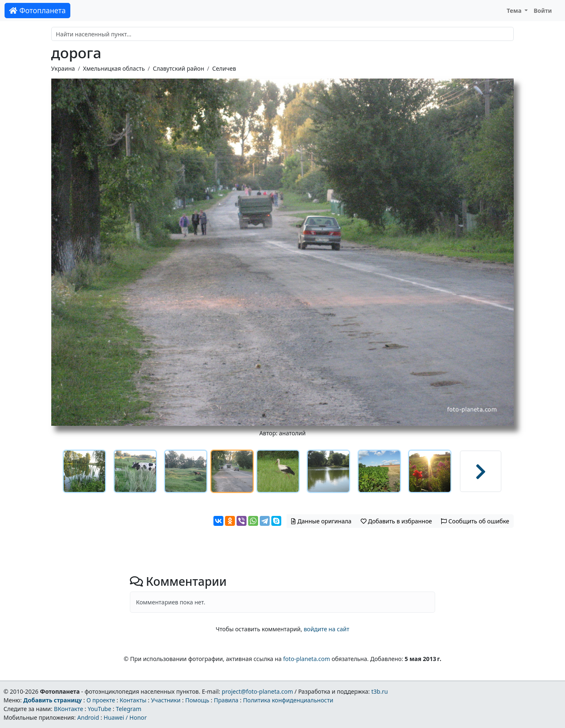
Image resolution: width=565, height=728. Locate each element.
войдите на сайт (326, 629)
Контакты (133, 700)
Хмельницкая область (114, 68)
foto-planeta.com (307, 659)
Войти (543, 11)
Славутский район (178, 68)
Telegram (129, 709)
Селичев (224, 68)
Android (88, 717)
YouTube (99, 709)
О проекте (101, 700)
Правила (226, 700)
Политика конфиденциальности (288, 700)
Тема (515, 11)
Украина (63, 68)
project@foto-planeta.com (257, 691)
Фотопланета (37, 10)
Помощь (197, 700)
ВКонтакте (68, 709)
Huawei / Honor (125, 717)
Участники (166, 700)
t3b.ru (380, 691)
